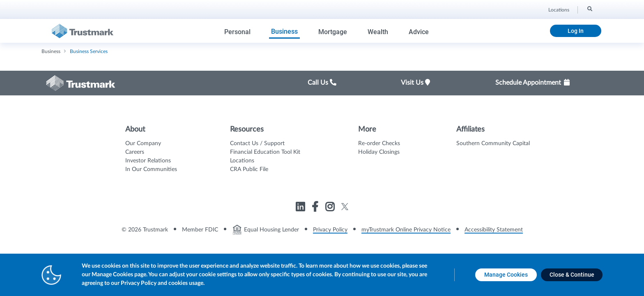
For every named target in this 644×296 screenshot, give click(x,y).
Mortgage (333, 32)
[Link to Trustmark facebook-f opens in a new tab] (316, 208)
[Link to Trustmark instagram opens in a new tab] (331, 208)
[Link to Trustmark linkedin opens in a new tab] (301, 208)
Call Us (322, 83)
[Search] (589, 9)
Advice (419, 32)
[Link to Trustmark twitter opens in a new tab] (345, 207)
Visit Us (415, 83)
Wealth (378, 32)
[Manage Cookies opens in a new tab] (506, 275)
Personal (237, 32)
